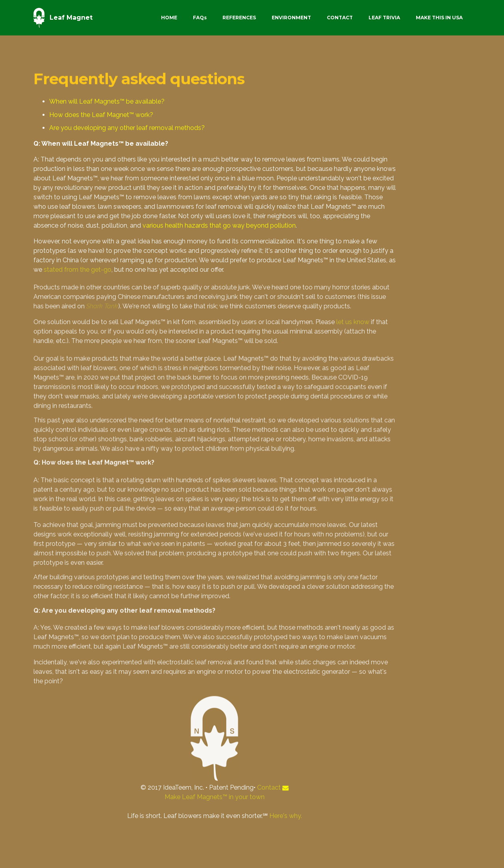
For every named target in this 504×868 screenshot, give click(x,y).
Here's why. (286, 816)
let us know (353, 344)
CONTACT (340, 18)
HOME (169, 18)
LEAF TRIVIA (384, 18)
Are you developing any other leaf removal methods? (127, 128)
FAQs (200, 18)
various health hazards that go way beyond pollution (219, 227)
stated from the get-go (78, 271)
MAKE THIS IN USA (439, 18)
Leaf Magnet (71, 18)
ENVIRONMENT (291, 18)
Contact (269, 787)
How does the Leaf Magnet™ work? (101, 115)
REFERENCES (239, 18)
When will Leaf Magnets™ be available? (107, 102)
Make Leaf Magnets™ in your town (215, 797)
